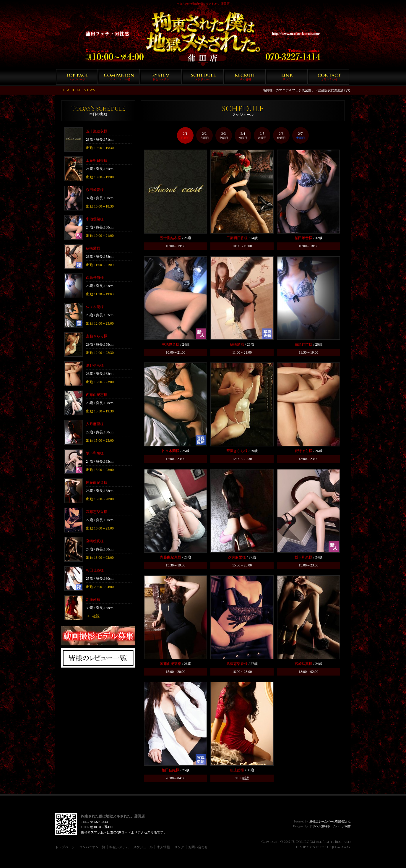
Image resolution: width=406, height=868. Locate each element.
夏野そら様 (95, 365)
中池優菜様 (95, 219)
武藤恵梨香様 (97, 512)
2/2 (204, 136)
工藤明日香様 (97, 161)
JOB (335, 847)
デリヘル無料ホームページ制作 (330, 826)
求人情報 (245, 77)
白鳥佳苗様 (95, 278)
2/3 (224, 136)
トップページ (77, 77)
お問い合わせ (329, 77)
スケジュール (203, 77)
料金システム (161, 77)
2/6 (281, 136)
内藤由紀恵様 (97, 395)
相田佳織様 (95, 570)
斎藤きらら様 (97, 336)
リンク (287, 77)
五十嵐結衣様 (97, 131)
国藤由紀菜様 (97, 482)
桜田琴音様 (95, 190)
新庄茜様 (93, 600)
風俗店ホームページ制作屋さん (330, 821)
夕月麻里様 (95, 424)
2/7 (301, 136)
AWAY (346, 847)
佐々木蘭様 (95, 307)
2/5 (262, 136)
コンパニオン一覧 (119, 77)
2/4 (243, 136)
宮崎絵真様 (95, 541)
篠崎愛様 (93, 248)
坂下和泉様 (95, 453)
